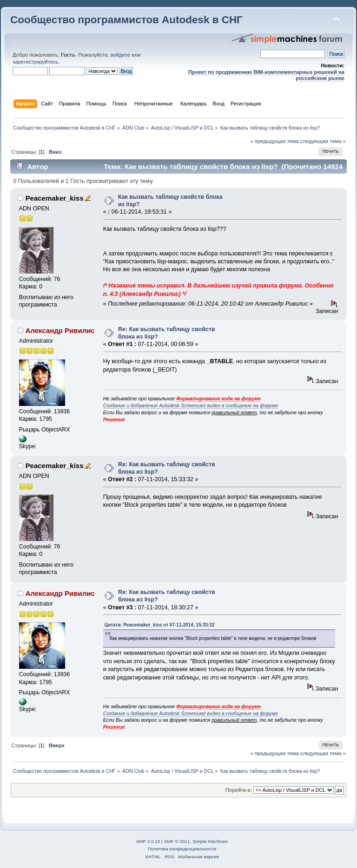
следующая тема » (323, 141)
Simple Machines (210, 841)
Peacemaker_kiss (55, 198)
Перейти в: (239, 790)
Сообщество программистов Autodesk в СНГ (126, 20)
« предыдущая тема (274, 141)
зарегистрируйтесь (35, 62)
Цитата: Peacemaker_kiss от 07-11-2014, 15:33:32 (160, 625)
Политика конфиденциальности (182, 849)
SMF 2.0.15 (148, 841)
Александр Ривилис (60, 330)
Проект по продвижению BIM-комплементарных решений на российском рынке (266, 75)
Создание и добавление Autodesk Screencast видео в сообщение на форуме (191, 405)
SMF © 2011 (177, 841)
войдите (120, 55)
